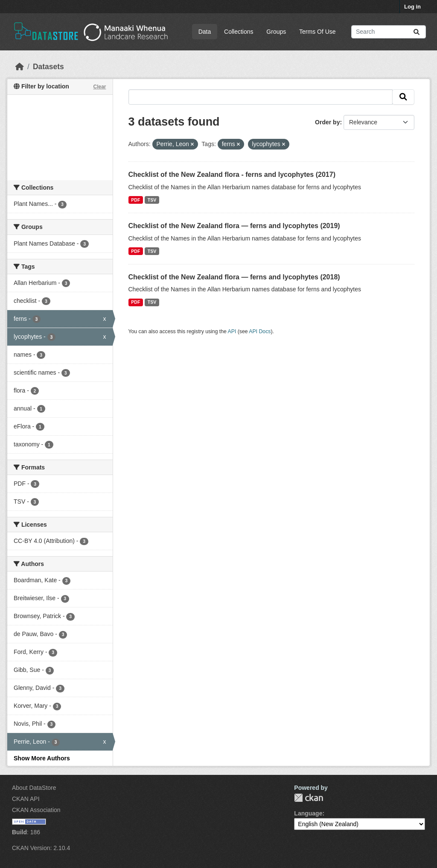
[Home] (20, 67)
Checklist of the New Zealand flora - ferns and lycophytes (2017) (232, 174)
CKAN (309, 798)
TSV (152, 200)
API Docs (260, 331)
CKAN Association (36, 810)
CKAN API (26, 799)
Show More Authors (42, 758)
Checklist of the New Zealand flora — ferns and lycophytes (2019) (234, 226)
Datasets (48, 67)
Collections (239, 32)
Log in (412, 7)
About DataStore (34, 788)
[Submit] (417, 32)
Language (308, 813)
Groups (276, 32)
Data (205, 32)
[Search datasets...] (389, 32)
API (232, 331)
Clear (99, 87)
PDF (135, 200)
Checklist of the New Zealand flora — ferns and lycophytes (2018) (234, 277)
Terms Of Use (318, 32)
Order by (327, 122)
